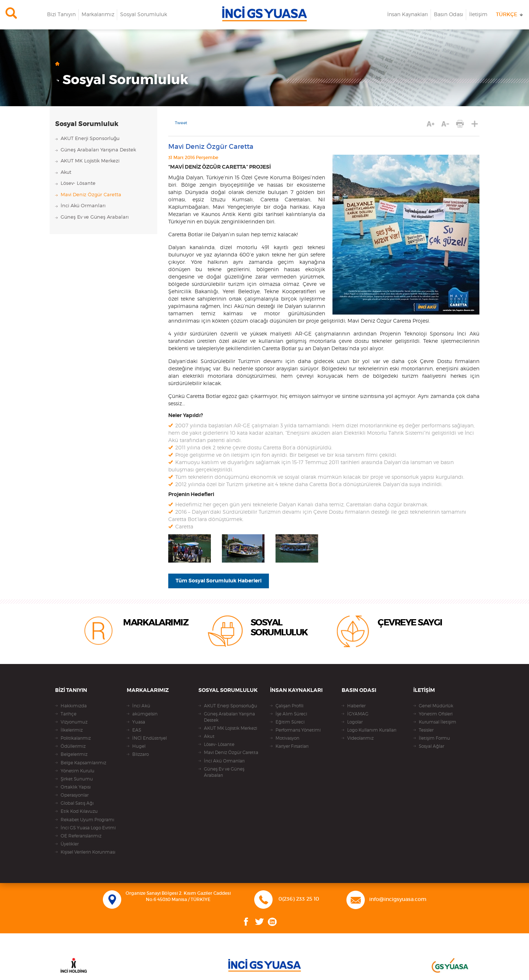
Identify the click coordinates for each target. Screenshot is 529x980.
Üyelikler (70, 844)
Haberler (356, 706)
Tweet (181, 123)
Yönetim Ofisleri (436, 714)
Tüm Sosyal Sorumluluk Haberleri (219, 581)
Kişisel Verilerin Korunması (88, 852)
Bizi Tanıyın (61, 15)
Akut (66, 173)
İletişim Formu (434, 738)
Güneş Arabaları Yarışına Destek (98, 150)
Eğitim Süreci (290, 722)
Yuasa (139, 722)
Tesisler (426, 730)
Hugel (139, 746)
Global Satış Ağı (77, 803)
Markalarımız (98, 15)
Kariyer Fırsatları (292, 746)
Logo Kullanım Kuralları (372, 730)
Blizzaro (141, 754)
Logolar (355, 722)
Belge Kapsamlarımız (83, 763)
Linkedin (272, 922)
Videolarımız (360, 738)
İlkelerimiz (72, 730)
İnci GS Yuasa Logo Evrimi (88, 828)
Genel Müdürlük (436, 706)
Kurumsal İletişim (438, 722)
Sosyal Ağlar (431, 746)
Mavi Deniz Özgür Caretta (91, 195)
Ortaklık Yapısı (76, 787)
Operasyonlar (75, 795)
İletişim (478, 15)
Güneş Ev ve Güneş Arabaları (95, 217)
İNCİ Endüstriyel (150, 738)
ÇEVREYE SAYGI (410, 623)
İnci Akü (141, 706)
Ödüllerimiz (73, 746)
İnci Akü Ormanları (83, 206)
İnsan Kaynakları (408, 15)
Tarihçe (69, 714)
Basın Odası (449, 15)
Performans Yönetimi (298, 730)
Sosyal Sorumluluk (144, 15)
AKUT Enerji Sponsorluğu (90, 139)
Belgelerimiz (74, 754)
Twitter (260, 922)
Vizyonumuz (74, 722)
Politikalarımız (76, 738)
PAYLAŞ (475, 124)
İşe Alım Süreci (291, 714)
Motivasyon (287, 738)
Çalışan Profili (289, 706)
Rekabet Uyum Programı (87, 820)
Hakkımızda (74, 706)
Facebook (246, 922)
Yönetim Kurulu (78, 771)
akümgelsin (145, 714)
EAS (137, 730)
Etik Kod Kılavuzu (79, 811)
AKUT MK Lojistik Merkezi (90, 161)
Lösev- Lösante (78, 184)
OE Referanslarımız (81, 836)
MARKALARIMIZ (156, 623)
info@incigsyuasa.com (398, 900)
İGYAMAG (358, 714)
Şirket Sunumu (77, 779)
